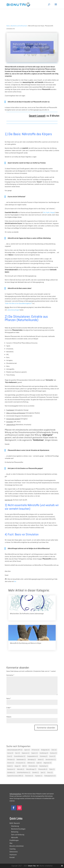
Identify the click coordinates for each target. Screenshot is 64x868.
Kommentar (10, 675)
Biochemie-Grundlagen (17, 829)
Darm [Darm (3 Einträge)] (17, 753)
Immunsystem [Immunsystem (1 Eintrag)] (21, 763)
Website (9, 717)
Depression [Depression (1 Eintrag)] (26, 753)
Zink (44, 212)
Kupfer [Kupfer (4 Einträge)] (39, 763)
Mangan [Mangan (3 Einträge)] (18, 766)
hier (15, 581)
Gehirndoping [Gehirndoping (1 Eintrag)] (32, 760)
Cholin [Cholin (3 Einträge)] (54, 750)
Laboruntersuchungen (13, 310)
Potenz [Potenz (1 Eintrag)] (52, 769)
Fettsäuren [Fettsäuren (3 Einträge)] (11, 760)
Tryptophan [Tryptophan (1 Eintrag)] (39, 776)
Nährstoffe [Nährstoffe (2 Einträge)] (21, 769)
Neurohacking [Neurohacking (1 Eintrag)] (44, 766)
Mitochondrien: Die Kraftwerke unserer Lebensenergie (27, 613)
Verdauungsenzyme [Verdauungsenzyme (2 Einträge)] (50, 776)
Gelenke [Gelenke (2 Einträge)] (41, 760)
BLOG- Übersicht (15, 823)
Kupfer (48, 212)
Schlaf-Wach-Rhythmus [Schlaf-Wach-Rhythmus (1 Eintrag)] (24, 772)
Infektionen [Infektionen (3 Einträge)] (31, 763)
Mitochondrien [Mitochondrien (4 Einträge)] (33, 766)
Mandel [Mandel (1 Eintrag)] (10, 766)
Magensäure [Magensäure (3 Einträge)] (47, 763)
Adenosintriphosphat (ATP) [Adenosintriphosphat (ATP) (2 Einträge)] (15, 750)
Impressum (13, 855)
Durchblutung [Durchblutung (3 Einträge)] (44, 753)
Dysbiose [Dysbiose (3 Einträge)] (53, 753)
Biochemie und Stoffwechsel (22, 51)
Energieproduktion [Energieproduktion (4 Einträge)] (33, 756)
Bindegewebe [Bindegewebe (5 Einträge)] (45, 750)
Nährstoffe (14, 837)
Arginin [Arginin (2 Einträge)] (27, 750)
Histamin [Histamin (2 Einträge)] (11, 763)
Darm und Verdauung (17, 835)
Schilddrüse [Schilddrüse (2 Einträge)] (11, 772)
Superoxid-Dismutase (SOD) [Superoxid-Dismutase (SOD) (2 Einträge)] (15, 776)
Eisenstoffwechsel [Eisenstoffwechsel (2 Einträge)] (20, 756)
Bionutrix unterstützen (17, 846)
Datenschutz (14, 852)
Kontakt (12, 857)
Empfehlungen (14, 840)
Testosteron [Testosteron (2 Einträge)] (29, 776)
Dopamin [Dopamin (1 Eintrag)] (35, 753)
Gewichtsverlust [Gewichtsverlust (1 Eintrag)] (51, 760)
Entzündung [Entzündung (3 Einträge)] (44, 756)
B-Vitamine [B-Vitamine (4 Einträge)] (35, 750)
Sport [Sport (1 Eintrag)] (43, 772)
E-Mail (9, 708)
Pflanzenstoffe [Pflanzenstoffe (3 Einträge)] (43, 769)
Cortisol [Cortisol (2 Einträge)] (10, 753)
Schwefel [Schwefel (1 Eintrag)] (35, 772)
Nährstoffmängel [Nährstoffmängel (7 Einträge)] (31, 769)
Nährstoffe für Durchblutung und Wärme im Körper (26, 643)
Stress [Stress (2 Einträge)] (50, 772)
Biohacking (14, 832)
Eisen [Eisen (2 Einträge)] (10, 756)
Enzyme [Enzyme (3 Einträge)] (52, 756)
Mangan (52, 212)
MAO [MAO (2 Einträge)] (24, 766)
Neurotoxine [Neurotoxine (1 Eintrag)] (11, 769)
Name (9, 698)
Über (11, 843)
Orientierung (14, 826)
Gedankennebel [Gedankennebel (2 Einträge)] (21, 760)
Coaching (12, 849)
